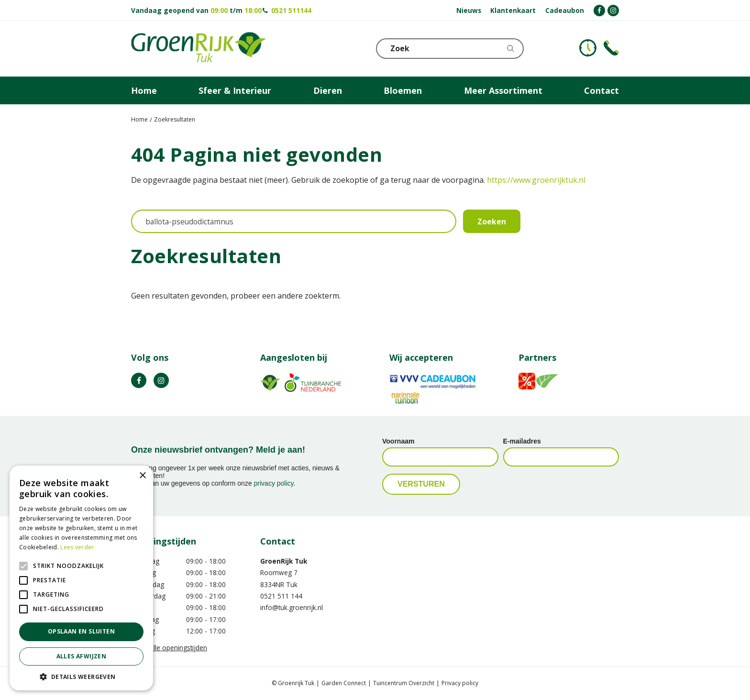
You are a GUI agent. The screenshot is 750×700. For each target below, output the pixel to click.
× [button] (142, 476)
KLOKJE (588, 48)
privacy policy (274, 484)
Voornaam (398, 441)
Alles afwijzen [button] (82, 656)
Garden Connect (344, 683)
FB (139, 380)
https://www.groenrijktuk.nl (536, 180)
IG (161, 380)
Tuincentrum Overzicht (404, 683)
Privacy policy (460, 683)
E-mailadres (522, 441)
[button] (81, 676)
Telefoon (611, 48)
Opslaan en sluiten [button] (81, 631)
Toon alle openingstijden (169, 648)
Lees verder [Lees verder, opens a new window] (77, 547)
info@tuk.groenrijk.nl (292, 608)
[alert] (81, 578)
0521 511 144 (281, 596)
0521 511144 (291, 10)
